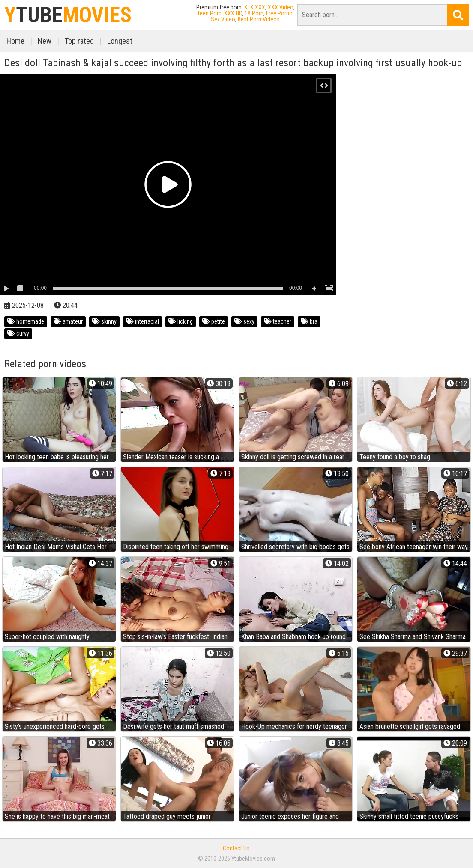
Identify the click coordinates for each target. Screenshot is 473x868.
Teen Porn (209, 13)
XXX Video (281, 7)
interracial (142, 321)
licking (181, 321)
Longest (120, 41)
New (45, 41)
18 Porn (254, 13)
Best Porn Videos (259, 19)
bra (309, 321)
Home (15, 41)
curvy (18, 333)
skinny (104, 321)
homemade (26, 321)
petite (214, 321)
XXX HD (233, 13)
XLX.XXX (255, 7)
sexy (244, 321)
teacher (278, 321)
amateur (68, 321)
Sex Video (223, 19)
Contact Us (236, 848)
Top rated (79, 41)
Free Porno (279, 13)
